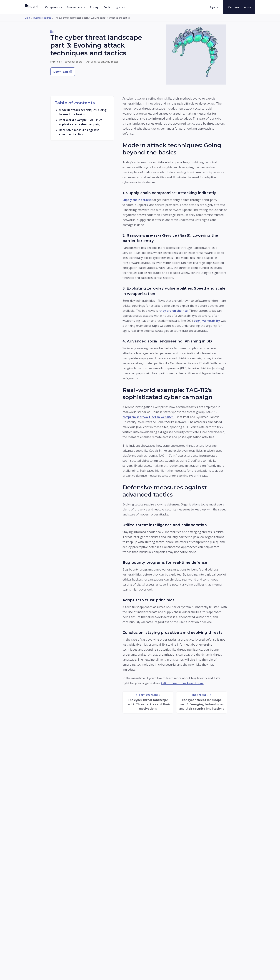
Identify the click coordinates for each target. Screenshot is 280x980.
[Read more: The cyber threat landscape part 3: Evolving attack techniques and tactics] (61, 775)
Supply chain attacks (137, 200)
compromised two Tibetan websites (148, 417)
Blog (27, 18)
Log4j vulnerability (207, 321)
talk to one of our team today (182, 683)
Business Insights (42, 18)
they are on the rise (173, 311)
